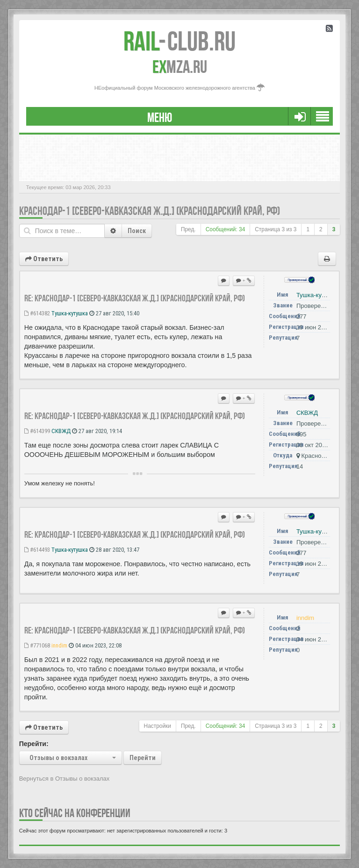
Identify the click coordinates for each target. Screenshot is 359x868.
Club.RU (179, 41)
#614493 (37, 550)
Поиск (137, 231)
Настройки (158, 726)
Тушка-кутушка (70, 313)
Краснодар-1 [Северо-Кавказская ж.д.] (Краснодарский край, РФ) (150, 211)
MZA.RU (180, 67)
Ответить (44, 259)
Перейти (143, 758)
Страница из (276, 229)
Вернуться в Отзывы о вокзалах (65, 779)
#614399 (37, 431)
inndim (59, 645)
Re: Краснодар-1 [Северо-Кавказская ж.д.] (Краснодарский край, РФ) (135, 298)
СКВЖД (61, 431)
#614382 (37, 313)
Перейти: (34, 744)
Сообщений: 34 (226, 229)
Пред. (188, 229)
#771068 (37, 645)
